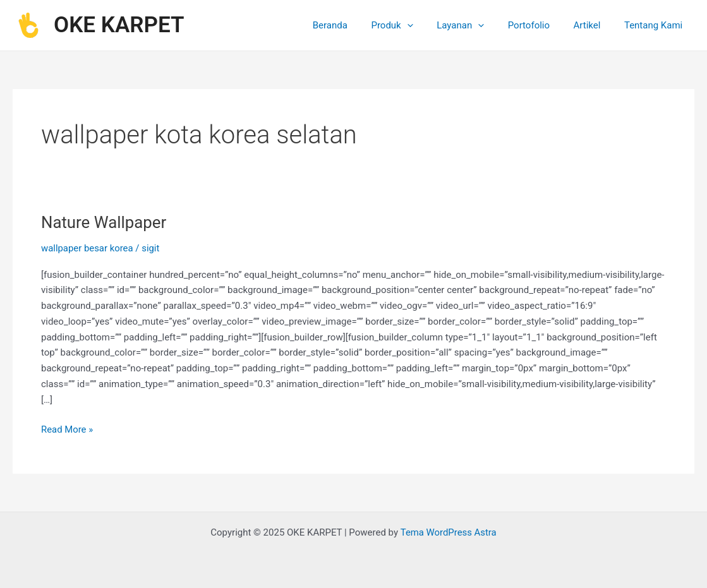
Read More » (67, 429)
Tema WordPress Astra (448, 532)
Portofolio (540, 25)
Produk (413, 25)
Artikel (594, 25)
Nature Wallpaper (104, 222)
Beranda (356, 25)
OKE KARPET (119, 25)
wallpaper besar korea (88, 248)
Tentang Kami (656, 25)
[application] (428, 25)
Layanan (477, 25)
